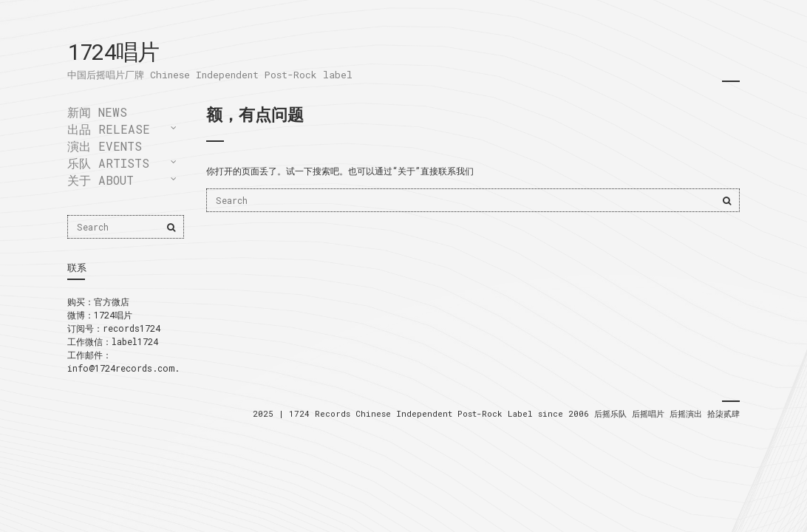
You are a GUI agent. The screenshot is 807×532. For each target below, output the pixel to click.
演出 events (105, 146)
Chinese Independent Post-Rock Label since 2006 (475, 413)
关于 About (101, 180)
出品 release (109, 129)
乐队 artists (108, 163)
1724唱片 (113, 51)
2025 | (271, 413)
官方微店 (112, 301)
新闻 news (97, 112)
